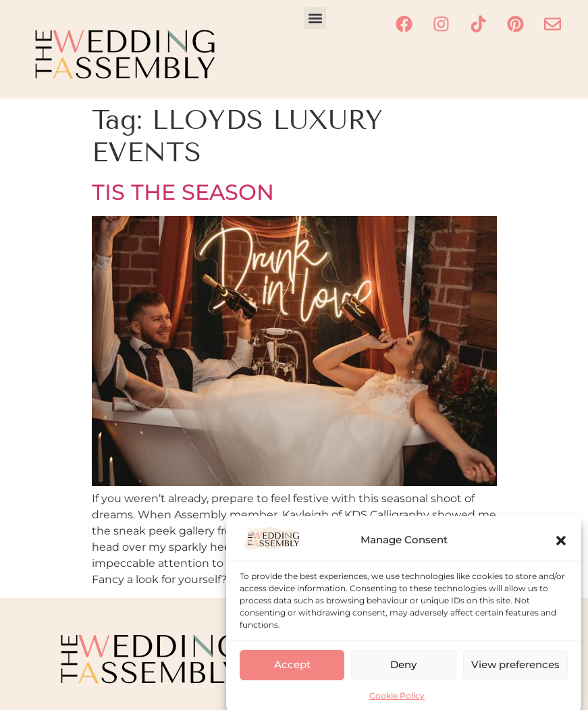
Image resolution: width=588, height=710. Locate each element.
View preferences (515, 673)
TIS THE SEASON (183, 192)
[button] (561, 549)
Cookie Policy (397, 704)
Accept (292, 673)
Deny (403, 673)
